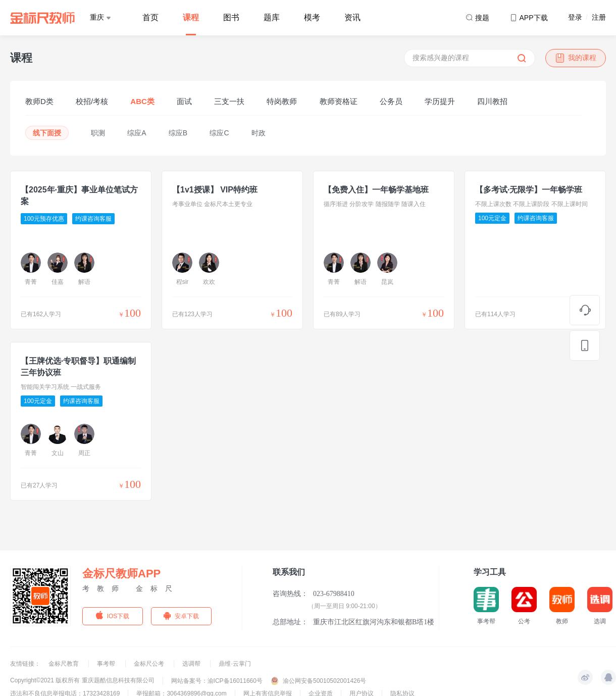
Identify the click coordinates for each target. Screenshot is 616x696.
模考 (312, 17)
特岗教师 (282, 101)
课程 (191, 17)
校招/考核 (92, 101)
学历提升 (440, 101)
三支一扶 (229, 101)
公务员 (391, 101)
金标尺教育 (64, 664)
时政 (259, 133)
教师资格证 (339, 101)
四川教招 (492, 101)
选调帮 (192, 664)
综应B (178, 133)
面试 (184, 101)
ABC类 (142, 101)
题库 (272, 17)
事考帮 (107, 664)
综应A (137, 133)
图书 (231, 17)
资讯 (352, 17)
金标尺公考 (150, 664)
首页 (150, 17)
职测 (98, 133)
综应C (219, 133)
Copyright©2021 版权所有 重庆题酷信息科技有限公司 (82, 680)
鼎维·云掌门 (235, 664)
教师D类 (39, 101)
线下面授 (47, 133)
